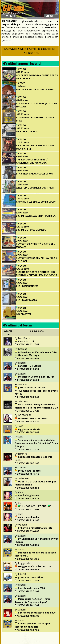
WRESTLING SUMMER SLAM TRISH (35, 188)
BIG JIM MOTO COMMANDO (31, 230)
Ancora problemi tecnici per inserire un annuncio (32, 625)
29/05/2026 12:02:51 (28, 488)
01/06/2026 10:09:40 (28, 397)
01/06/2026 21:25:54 (28, 380)
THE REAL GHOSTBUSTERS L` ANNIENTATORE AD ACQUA (32, 161)
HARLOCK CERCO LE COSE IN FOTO (35, 89)
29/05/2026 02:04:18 (28, 498)
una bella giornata (29, 495)
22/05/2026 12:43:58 (28, 559)
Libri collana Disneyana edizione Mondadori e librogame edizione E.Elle (37, 406)
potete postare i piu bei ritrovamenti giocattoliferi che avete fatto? (36, 391)
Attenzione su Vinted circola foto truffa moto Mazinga (36, 354)
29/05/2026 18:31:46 (28, 463)
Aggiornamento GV (29, 429)
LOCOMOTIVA (24, 314)
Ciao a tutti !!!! (26, 341)
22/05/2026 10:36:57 (28, 570)
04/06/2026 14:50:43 (28, 358)
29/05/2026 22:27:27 (28, 449)
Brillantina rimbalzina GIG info (35, 528)
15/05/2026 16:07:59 (28, 630)
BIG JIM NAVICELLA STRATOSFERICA (36, 216)
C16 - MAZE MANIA (26, 300)
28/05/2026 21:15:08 (28, 509)
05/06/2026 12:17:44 (28, 344)
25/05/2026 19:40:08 (28, 531)
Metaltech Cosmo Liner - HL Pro (36, 377)
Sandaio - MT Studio (30, 366)
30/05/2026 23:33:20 (28, 421)
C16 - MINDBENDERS (27, 286)
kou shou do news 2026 (31, 588)
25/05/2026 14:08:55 (28, 545)
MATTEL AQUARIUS (27, 131)
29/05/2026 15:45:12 (28, 474)
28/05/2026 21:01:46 (28, 520)
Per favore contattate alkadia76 (37, 613)
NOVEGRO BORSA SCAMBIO (33, 418)
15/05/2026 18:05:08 (28, 616)
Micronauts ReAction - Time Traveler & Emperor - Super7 (33, 600)
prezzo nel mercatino (30, 577)
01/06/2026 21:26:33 (28, 369)
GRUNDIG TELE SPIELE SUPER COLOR (36, 202)
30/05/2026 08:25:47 (28, 432)
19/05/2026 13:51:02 (28, 591)
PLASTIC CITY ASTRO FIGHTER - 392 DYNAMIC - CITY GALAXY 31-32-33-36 (36, 274)
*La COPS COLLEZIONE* (34, 506)
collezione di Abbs (28, 517)
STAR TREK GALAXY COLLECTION (34, 174)
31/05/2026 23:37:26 (28, 411)
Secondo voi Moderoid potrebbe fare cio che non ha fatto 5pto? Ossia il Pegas (36, 443)
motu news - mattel (30, 471)
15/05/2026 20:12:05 (28, 605)
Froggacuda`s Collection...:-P (35, 566)
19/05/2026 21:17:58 (28, 580)
